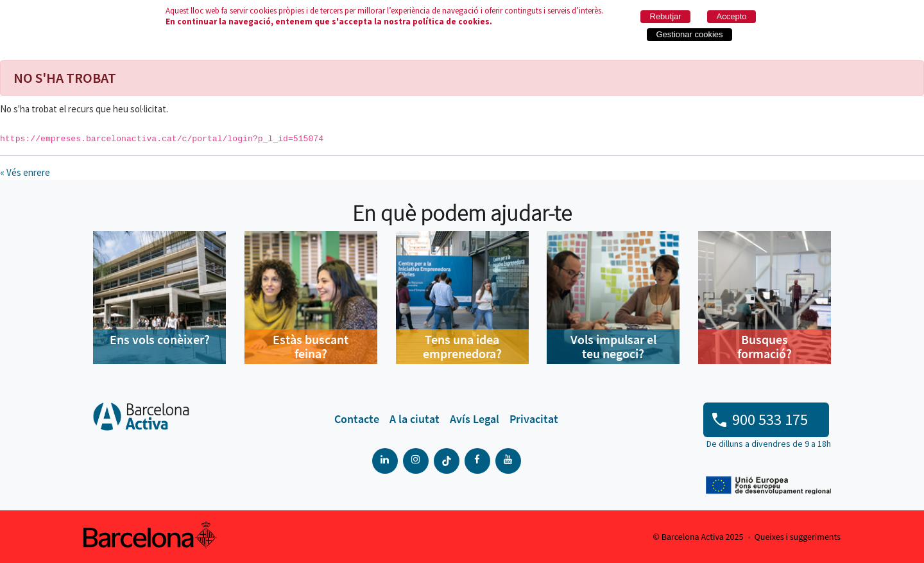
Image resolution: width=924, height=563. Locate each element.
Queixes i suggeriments (798, 537)
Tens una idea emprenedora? (462, 346)
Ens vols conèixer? (160, 339)
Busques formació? (765, 346)
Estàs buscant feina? (311, 346)
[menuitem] (357, 419)
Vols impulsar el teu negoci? (613, 346)
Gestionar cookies (690, 34)
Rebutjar (666, 16)
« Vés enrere (25, 172)
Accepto (732, 16)
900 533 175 (770, 420)
